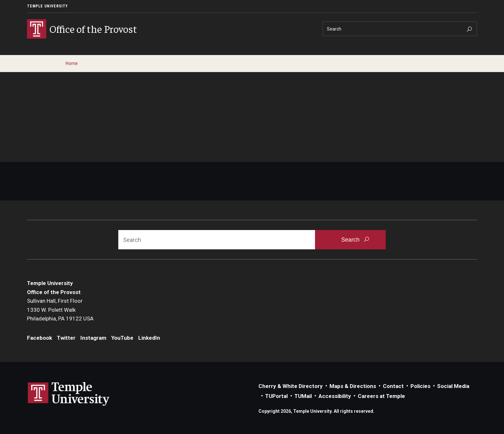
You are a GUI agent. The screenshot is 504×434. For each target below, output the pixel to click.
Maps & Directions (353, 386)
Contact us (204, 144)
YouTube (122, 338)
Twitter (66, 338)
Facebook (40, 338)
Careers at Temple (381, 396)
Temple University (47, 6)
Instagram (93, 338)
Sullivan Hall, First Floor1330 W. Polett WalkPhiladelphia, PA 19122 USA (60, 310)
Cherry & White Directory (291, 386)
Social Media (453, 386)
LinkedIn (149, 338)
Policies (420, 386)
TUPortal (276, 396)
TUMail (303, 396)
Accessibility (335, 396)
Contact (393, 386)
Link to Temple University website (69, 394)
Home (72, 63)
